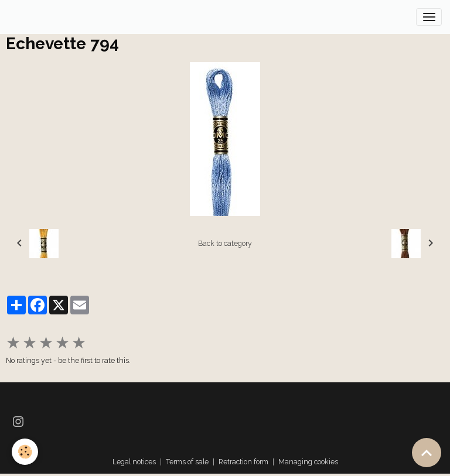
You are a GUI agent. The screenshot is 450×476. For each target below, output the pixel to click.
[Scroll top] (427, 453)
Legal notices (134, 462)
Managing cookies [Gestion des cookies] (308, 462)
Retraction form (243, 462)
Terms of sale (187, 462)
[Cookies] (25, 452)
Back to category (225, 243)
